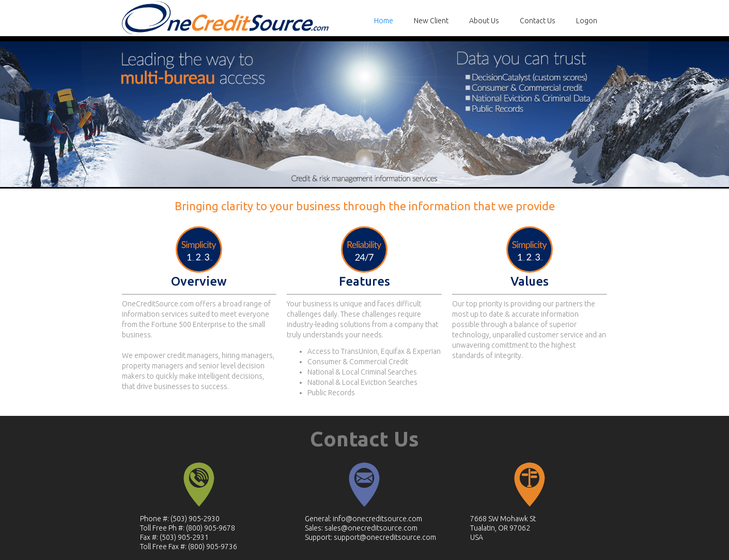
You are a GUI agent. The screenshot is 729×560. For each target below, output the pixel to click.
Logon (587, 21)
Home (384, 21)
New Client (431, 21)
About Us (484, 21)
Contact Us (538, 21)
